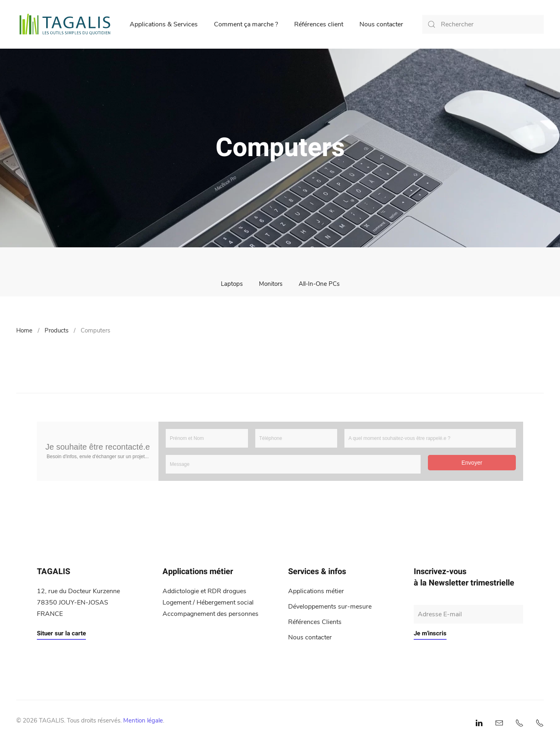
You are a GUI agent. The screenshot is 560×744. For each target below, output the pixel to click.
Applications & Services (164, 24)
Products (57, 330)
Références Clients (315, 622)
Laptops (232, 284)
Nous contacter (381, 24)
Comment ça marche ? (246, 24)
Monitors (271, 284)
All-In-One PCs (319, 284)
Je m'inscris (430, 633)
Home (24, 330)
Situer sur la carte (61, 633)
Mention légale (143, 720)
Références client (319, 24)
